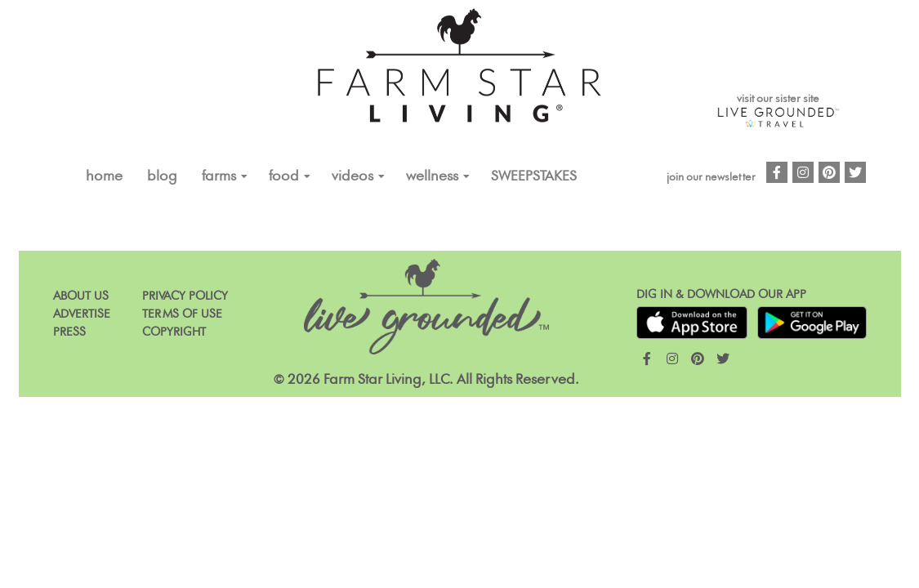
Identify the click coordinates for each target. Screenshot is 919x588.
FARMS (219, 176)
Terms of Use (182, 314)
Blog (162, 176)
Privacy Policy (185, 296)
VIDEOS (352, 176)
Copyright (174, 332)
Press (69, 332)
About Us (81, 296)
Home (104, 176)
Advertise (82, 314)
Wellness (432, 176)
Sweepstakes (534, 176)
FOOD (284, 176)
